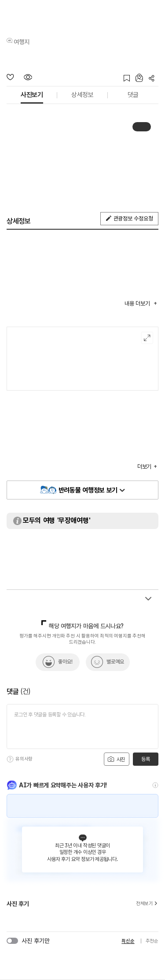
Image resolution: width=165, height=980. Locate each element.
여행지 (22, 42)
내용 (138, 304)
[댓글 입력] (82, 727)
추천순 (152, 941)
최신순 (128, 941)
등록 (145, 759)
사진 (116, 759)
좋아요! (65, 662)
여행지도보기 (147, 338)
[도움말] (10, 759)
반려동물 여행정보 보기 (88, 490)
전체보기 (147, 904)
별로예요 (115, 662)
